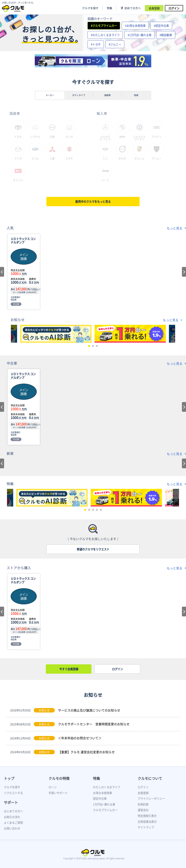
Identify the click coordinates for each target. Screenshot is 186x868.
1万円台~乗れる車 (104, 804)
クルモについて (150, 778)
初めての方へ (133, 8)
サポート (11, 802)
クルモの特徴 (59, 778)
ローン (53, 787)
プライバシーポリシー (151, 798)
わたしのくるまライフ (107, 787)
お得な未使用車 (103, 793)
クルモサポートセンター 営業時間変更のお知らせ (94, 724)
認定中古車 (100, 798)
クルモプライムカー (105, 810)
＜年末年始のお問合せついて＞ (80, 738)
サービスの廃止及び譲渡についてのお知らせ (89, 710)
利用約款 (143, 804)
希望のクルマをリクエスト (93, 549)
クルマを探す (90, 8)
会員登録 (154, 8)
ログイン (174, 8)
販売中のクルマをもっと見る (93, 202)
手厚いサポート (58, 793)
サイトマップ (146, 827)
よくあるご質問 (13, 823)
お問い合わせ (12, 828)
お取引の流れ (12, 817)
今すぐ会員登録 (69, 669)
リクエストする (13, 793)
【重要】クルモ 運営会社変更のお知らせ (86, 752)
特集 (96, 778)
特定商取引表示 (147, 816)
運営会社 (143, 810)
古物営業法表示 (147, 822)
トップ (9, 778)
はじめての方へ (13, 811)
